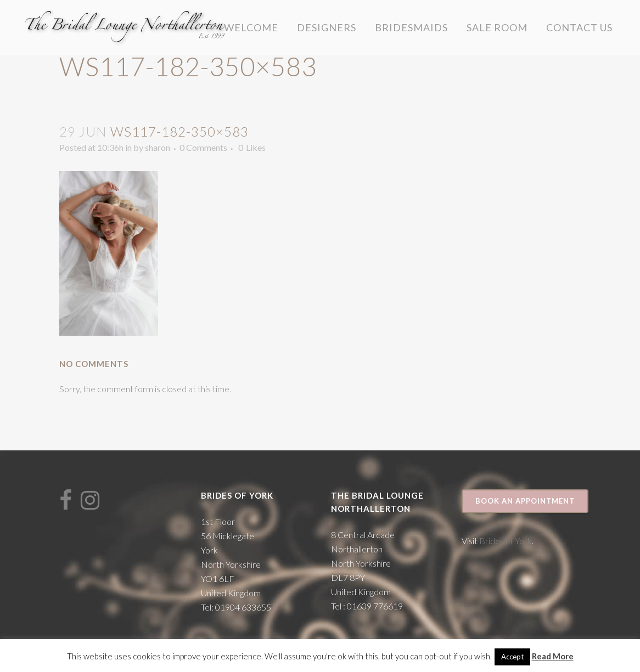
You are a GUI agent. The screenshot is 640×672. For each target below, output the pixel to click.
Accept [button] (512, 657)
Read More (553, 656)
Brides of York (506, 541)
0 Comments (203, 147)
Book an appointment (525, 501)
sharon (158, 147)
